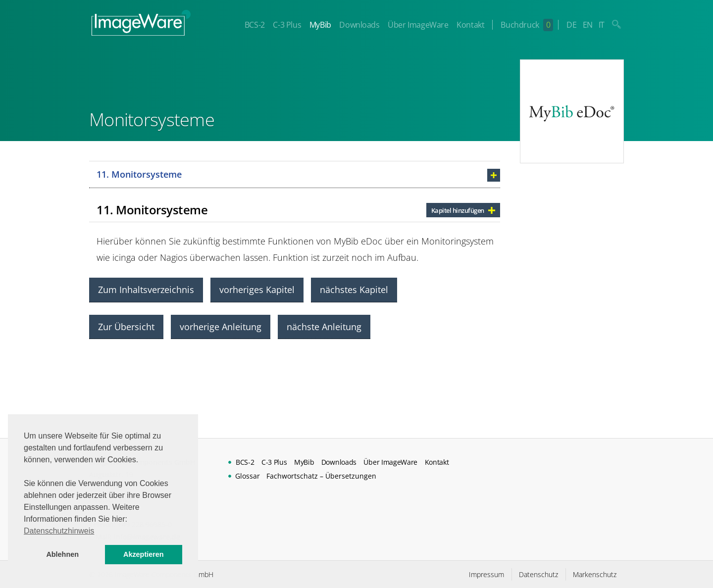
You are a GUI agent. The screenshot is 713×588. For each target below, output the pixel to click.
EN (588, 25)
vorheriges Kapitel (257, 290)
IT (602, 25)
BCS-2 (255, 25)
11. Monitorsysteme (139, 174)
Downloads (359, 25)
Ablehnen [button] (62, 554)
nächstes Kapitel (354, 290)
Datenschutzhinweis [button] (59, 531)
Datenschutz (538, 574)
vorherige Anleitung (221, 327)
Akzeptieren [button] (144, 554)
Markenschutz (595, 574)
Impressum (486, 574)
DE (571, 25)
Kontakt (470, 25)
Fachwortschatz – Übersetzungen (321, 476)
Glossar (248, 476)
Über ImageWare (418, 25)
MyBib (320, 25)
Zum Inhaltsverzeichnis (146, 290)
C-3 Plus (287, 25)
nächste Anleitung (324, 327)
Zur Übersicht (126, 327)
